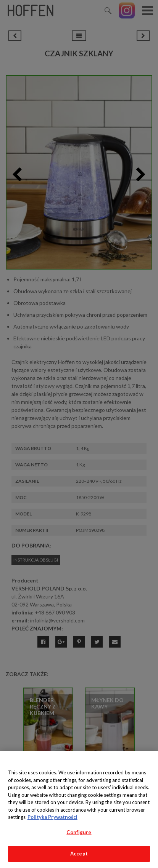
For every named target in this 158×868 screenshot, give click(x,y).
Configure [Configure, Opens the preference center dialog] (79, 832)
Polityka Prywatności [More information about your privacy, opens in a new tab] (52, 817)
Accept (79, 854)
